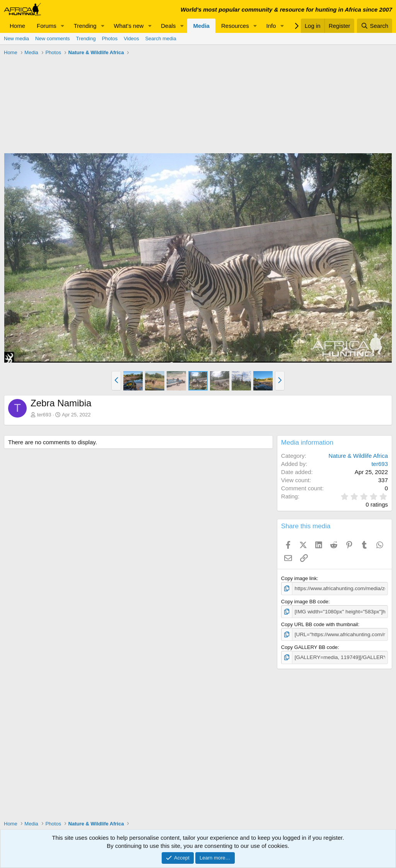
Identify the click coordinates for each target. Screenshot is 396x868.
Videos (131, 39)
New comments (53, 39)
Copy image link (299, 578)
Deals (168, 26)
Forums (47, 26)
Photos (109, 39)
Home (17, 26)
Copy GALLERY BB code (309, 646)
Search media (160, 39)
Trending (85, 26)
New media (16, 39)
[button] (63, 26)
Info (271, 26)
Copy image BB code (305, 601)
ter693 (44, 415)
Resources (235, 26)
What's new (129, 26)
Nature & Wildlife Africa (358, 456)
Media (201, 26)
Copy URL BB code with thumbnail (320, 624)
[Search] (375, 26)
